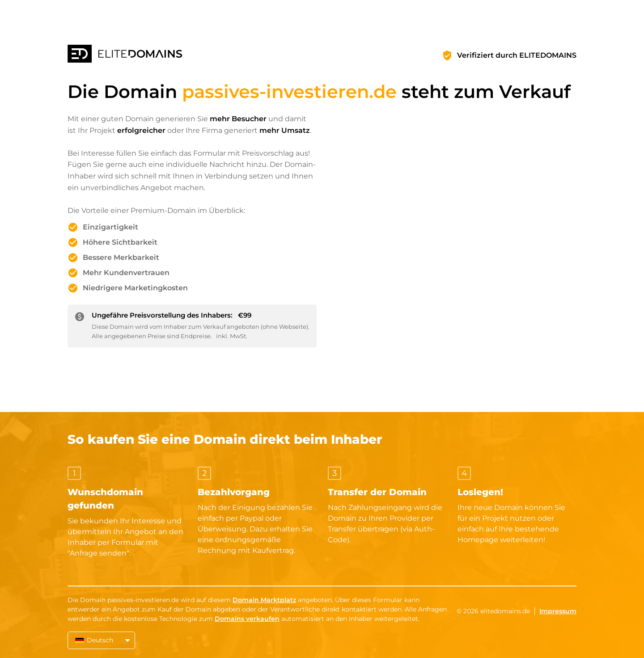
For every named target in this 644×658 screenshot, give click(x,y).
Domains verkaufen (247, 619)
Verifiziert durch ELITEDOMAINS (517, 55)
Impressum (558, 611)
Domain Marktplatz (264, 600)
